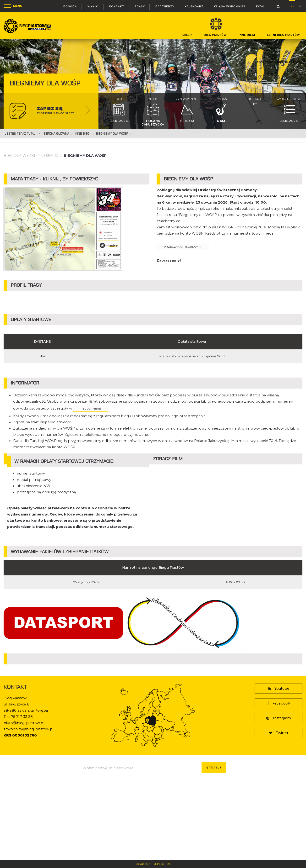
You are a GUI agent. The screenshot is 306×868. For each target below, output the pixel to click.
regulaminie (91, 409)
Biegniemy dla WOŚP (112, 134)
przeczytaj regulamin (183, 247)
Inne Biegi (82, 134)
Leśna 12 (49, 156)
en (299, 6)
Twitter (279, 733)
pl (292, 5)
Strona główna (56, 134)
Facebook (279, 703)
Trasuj (214, 768)
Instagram (279, 718)
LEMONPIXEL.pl (160, 864)
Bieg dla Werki (19, 156)
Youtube (279, 689)
